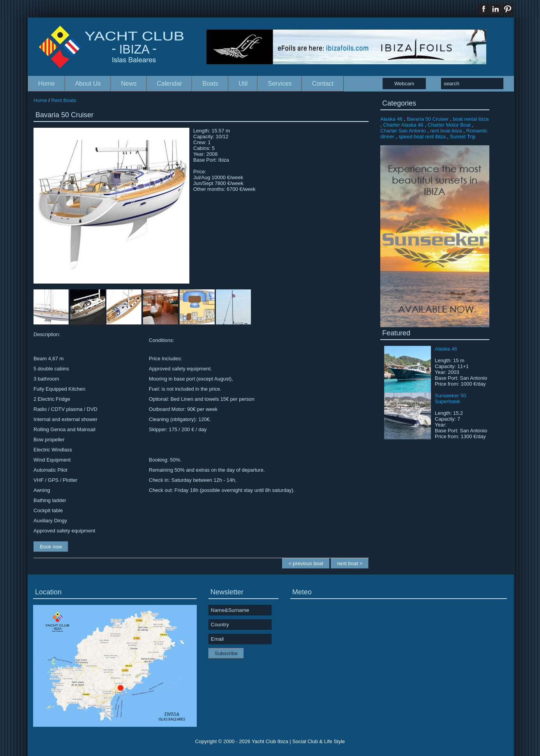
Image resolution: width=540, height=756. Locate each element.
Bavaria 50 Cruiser (428, 119)
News (129, 84)
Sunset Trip (463, 137)
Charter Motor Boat (449, 125)
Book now (51, 547)
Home (47, 84)
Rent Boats (64, 100)
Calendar (170, 84)
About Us (88, 84)
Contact (323, 84)
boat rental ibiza (471, 119)
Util (243, 84)
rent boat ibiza (446, 131)
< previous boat (306, 563)
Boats (210, 84)
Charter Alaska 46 (403, 125)
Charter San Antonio (403, 131)
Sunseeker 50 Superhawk (450, 398)
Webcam (404, 84)
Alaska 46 (391, 119)
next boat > (350, 563)
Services (280, 84)
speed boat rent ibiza (422, 137)
